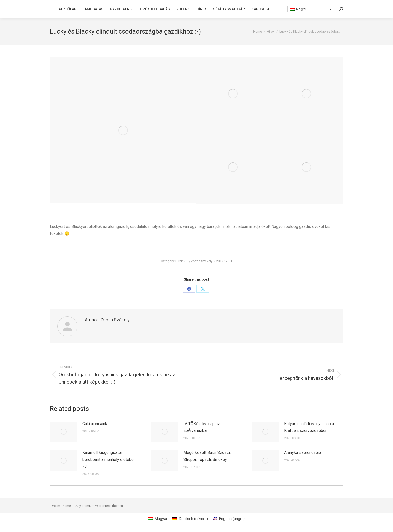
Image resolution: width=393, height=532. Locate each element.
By (200, 261)
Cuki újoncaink (95, 424)
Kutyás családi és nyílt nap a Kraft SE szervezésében (309, 427)
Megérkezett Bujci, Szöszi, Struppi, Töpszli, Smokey (207, 456)
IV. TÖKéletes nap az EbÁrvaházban (202, 427)
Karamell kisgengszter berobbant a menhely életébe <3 (108, 459)
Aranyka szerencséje (303, 453)
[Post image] (64, 432)
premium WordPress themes (102, 506)
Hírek (179, 261)
